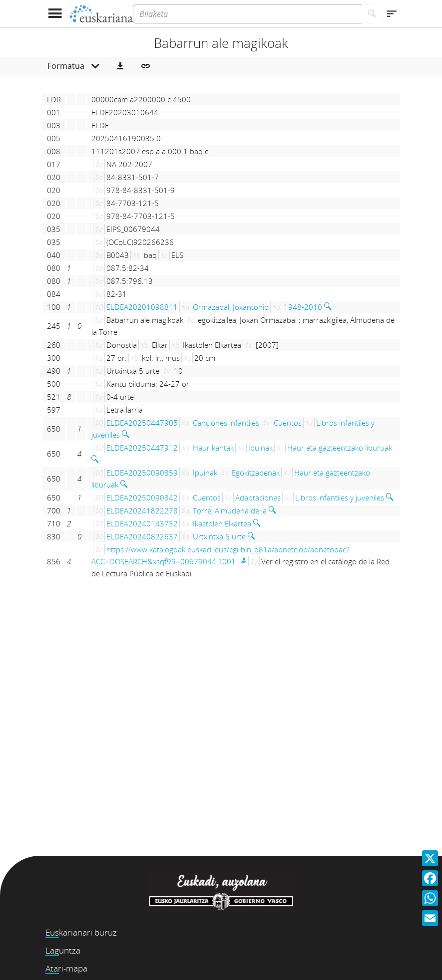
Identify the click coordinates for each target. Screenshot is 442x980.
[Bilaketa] (247, 14)
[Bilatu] (372, 14)
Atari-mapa (66, 968)
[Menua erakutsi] (55, 14)
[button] (120, 66)
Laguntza (63, 950)
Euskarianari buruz (81, 932)
